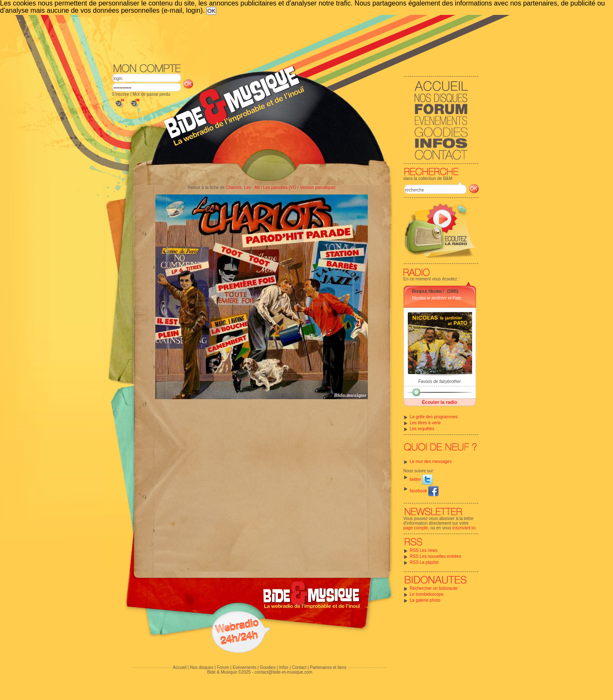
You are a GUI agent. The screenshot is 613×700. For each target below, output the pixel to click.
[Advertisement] (295, 38)
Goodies (268, 667)
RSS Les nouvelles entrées (436, 556)
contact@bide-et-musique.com (284, 672)
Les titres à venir (425, 423)
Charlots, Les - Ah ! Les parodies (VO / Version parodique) (281, 187)
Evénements (244, 667)
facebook (424, 491)
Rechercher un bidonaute (434, 588)
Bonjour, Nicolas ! (428, 291)
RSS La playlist (424, 562)
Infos (284, 667)
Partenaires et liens (328, 667)
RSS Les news (424, 550)
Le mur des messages (431, 461)
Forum (223, 667)
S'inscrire (121, 94)
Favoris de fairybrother (439, 381)
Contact (299, 667)
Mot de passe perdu (151, 94)
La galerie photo (425, 600)
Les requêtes (422, 429)
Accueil (180, 667)
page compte (416, 528)
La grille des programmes (434, 417)
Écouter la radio (440, 402)
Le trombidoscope (427, 594)
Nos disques (202, 667)
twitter (421, 479)
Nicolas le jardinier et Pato (437, 298)
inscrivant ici (464, 528)
